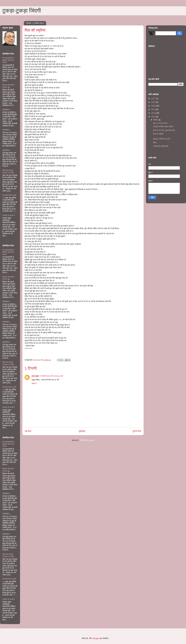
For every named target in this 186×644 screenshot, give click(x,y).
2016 (154, 102)
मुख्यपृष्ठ (82, 431)
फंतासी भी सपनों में (9, 215)
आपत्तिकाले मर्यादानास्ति (161, 146)
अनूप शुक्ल (35, 376)
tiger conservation (160, 123)
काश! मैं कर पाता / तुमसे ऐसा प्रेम (164, 130)
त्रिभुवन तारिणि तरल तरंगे (161, 139)
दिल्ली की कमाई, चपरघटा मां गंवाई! (8, 172)
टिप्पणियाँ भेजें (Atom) (87, 440)
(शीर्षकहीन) (6, 110)
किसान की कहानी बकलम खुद (8, 86)
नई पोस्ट (28, 431)
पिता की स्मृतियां (158, 134)
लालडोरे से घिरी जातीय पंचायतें (163, 127)
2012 (154, 117)
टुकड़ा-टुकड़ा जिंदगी (22, 11)
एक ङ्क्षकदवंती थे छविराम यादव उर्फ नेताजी (8, 60)
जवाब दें (34, 383)
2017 (154, 98)
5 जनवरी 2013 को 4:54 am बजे (51, 376)
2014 (154, 109)
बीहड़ (155, 142)
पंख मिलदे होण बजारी (9, 195)
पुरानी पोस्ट (137, 431)
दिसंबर (156, 120)
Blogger (96, 638)
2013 (154, 113)
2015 (154, 106)
